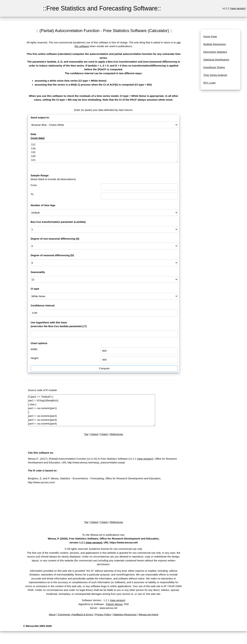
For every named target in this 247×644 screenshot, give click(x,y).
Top (86, 434)
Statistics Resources (125, 614)
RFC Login (209, 83)
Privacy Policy (103, 614)
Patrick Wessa (114, 604)
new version (238, 8)
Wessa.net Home (148, 614)
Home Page (210, 36)
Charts (104, 434)
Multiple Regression (215, 44)
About (52, 614)
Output (94, 434)
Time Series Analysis (215, 75)
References (117, 434)
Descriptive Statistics (215, 52)
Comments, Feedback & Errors (75, 614)
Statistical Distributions (216, 60)
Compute (104, 368)
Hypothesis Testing (214, 67)
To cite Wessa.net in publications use (103, 535)
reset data (38, 138)
